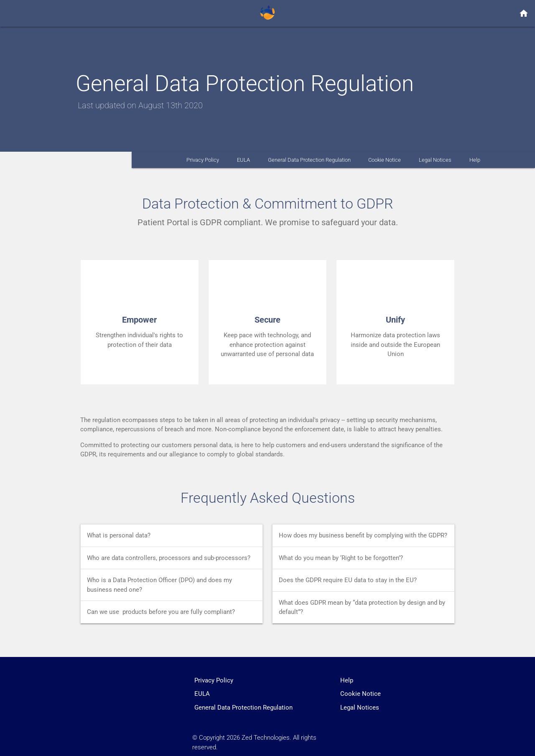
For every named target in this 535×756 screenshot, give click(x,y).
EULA (243, 160)
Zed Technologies (266, 738)
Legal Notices (435, 160)
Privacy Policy (203, 160)
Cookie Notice (385, 160)
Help (475, 160)
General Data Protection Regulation (309, 160)
